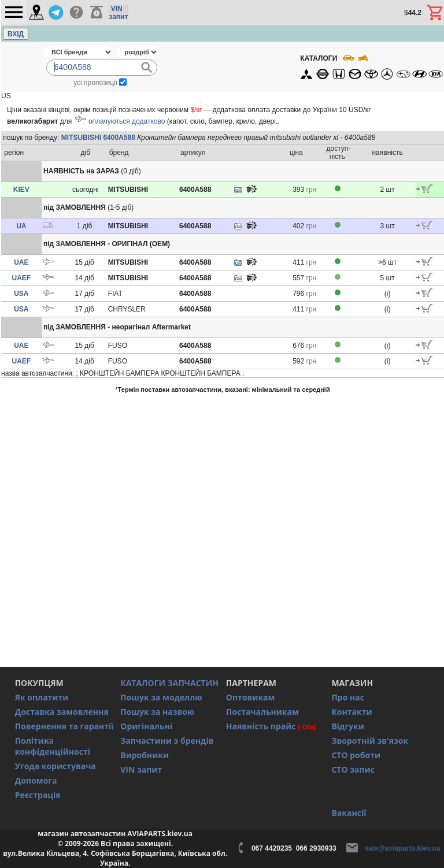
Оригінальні (146, 726)
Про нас (348, 697)
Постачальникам (262, 712)
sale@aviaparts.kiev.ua (402, 848)
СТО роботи (356, 755)
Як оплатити (42, 697)
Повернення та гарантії (64, 726)
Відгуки (347, 726)
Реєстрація (38, 795)
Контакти (351, 712)
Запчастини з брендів (167, 741)
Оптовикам (251, 697)
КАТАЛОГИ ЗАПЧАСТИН (169, 683)
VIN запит (141, 769)
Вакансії (349, 813)
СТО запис (353, 769)
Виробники (145, 755)
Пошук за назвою (157, 712)
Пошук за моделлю (161, 697)
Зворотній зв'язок (370, 741)
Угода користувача (55, 766)
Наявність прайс (261, 726)
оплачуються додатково (127, 121)
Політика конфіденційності (53, 746)
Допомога (36, 780)
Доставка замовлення (62, 712)
